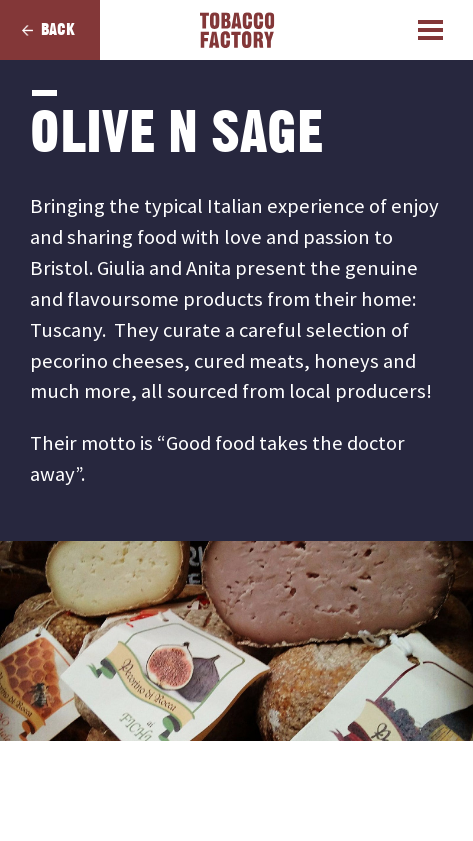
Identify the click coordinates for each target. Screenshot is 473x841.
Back (58, 30)
